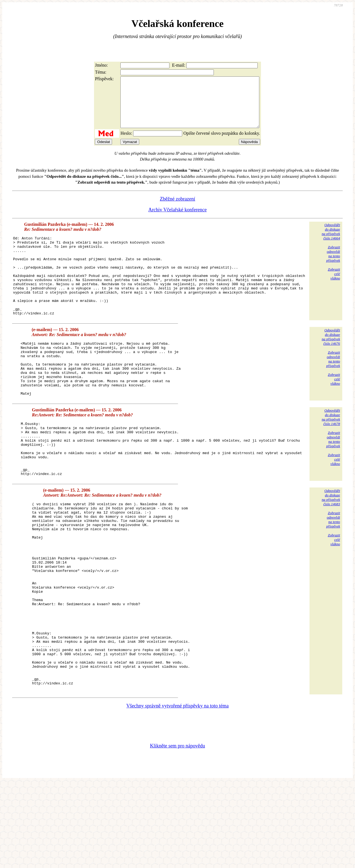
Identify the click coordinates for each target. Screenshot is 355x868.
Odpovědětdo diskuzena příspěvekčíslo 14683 (331, 545)
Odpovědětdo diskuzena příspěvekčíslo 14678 (331, 454)
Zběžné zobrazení (177, 209)
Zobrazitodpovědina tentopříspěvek (333, 264)
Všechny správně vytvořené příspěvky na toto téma (178, 791)
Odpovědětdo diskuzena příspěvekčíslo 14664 (331, 242)
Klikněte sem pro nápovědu (177, 831)
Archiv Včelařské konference (178, 220)
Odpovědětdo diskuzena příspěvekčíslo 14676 (331, 363)
